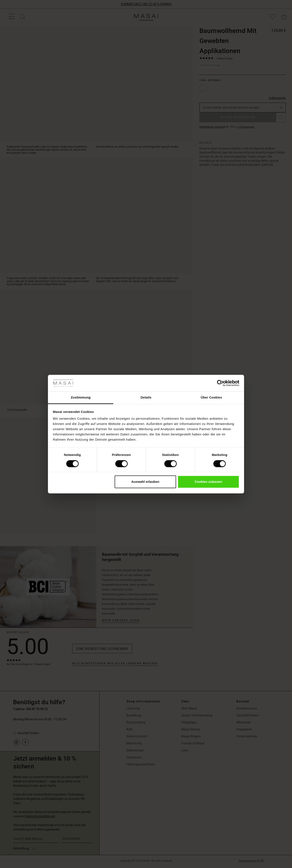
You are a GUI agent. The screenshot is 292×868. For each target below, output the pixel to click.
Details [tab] (146, 398)
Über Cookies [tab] (211, 398)
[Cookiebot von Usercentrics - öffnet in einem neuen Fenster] (220, 383)
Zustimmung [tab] (81, 398)
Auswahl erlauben (145, 482)
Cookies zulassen (208, 482)
